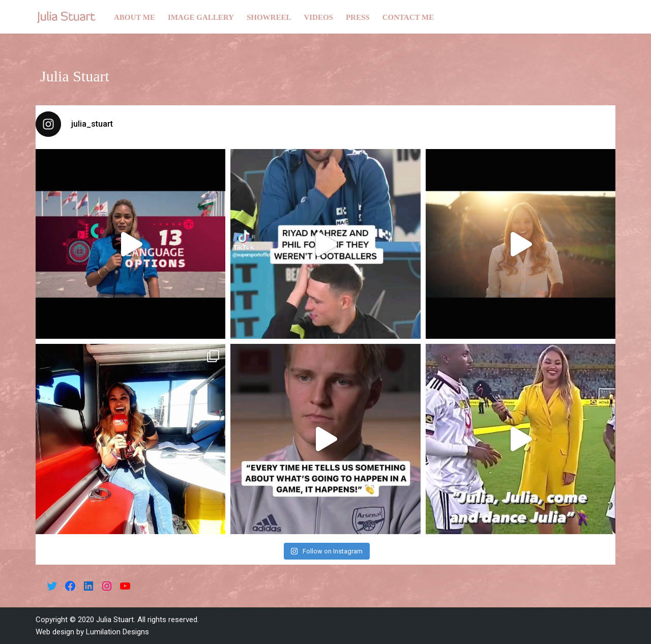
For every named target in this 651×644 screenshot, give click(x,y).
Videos (318, 17)
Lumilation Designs (117, 632)
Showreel (269, 17)
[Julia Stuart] (66, 17)
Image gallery (201, 17)
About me (135, 17)
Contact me (408, 17)
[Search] (606, 17)
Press (358, 17)
